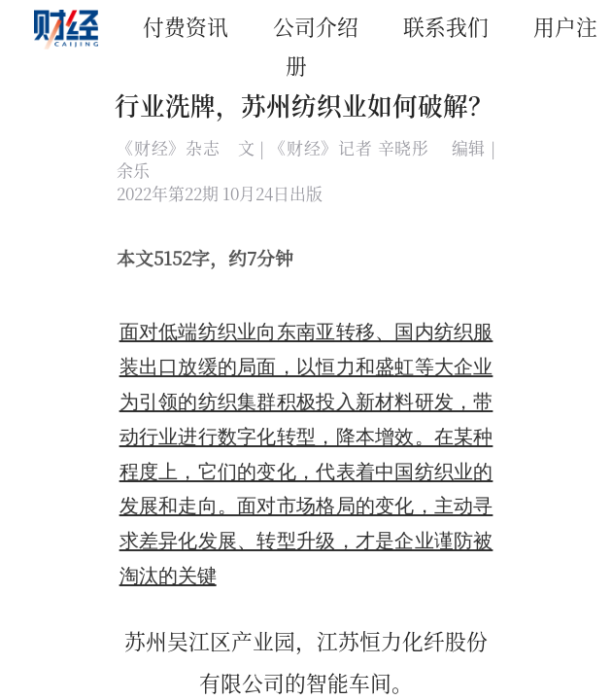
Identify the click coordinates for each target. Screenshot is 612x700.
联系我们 (446, 26)
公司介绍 (316, 26)
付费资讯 (186, 26)
